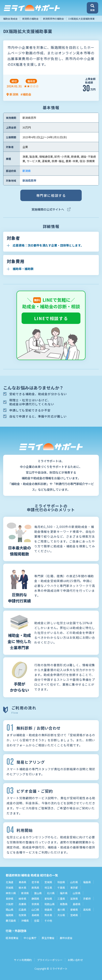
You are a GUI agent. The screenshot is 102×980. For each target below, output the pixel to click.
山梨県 (77, 893)
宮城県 (48, 882)
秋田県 (61, 882)
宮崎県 (74, 915)
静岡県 (35, 898)
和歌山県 (50, 904)
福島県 (87, 882)
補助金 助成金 (10, 19)
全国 (37, 920)
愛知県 (48, 898)
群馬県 (35, 887)
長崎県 (35, 915)
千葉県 (61, 887)
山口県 (35, 909)
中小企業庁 (30, 938)
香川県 (61, 909)
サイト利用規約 (23, 960)
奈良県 (35, 904)
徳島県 (48, 909)
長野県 (10, 898)
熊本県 (48, 915)
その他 (48, 920)
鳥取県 (64, 904)
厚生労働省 (48, 938)
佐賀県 (22, 915)
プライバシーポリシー (50, 960)
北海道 (10, 882)
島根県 (77, 904)
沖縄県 (25, 920)
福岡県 (10, 915)
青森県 (22, 882)
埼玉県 (48, 887)
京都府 (87, 898)
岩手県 (35, 882)
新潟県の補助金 (30, 19)
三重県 (61, 898)
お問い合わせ (75, 960)
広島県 (22, 909)
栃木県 (22, 887)
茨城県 (10, 887)
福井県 (64, 893)
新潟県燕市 (29, 180)
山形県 (74, 882)
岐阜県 (22, 898)
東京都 (74, 887)
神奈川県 (11, 893)
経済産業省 (12, 938)
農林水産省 (66, 938)
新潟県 (27, 171)
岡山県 (10, 909)
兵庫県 (22, 904)
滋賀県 (74, 898)
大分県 (61, 915)
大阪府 (10, 904)
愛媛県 (74, 909)
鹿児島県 (11, 920)
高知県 (87, 909)
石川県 (51, 893)
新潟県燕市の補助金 (53, 19)
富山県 (38, 893)
